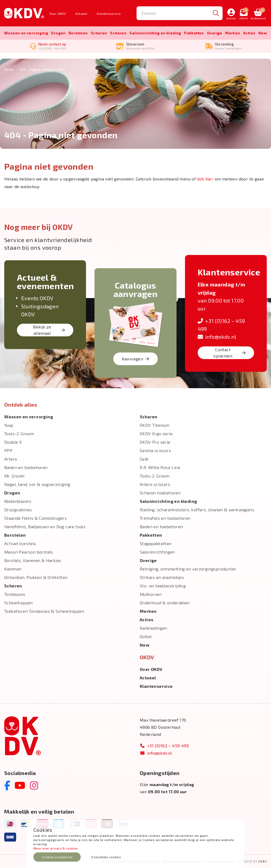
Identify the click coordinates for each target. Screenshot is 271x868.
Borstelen (78, 33)
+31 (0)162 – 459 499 (164, 746)
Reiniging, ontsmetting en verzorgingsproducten (188, 569)
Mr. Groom (14, 476)
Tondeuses (15, 595)
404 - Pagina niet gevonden (42, 70)
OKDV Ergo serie (156, 434)
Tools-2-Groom (19, 434)
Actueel (81, 13)
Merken (233, 33)
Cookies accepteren (57, 857)
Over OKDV (58, 13)
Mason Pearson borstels (29, 552)
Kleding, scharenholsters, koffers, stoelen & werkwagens (197, 510)
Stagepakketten (156, 544)
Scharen (118, 33)
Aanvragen (135, 359)
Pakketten (194, 33)
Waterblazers (18, 502)
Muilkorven (151, 595)
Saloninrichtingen (157, 552)
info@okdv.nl (217, 337)
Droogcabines (18, 510)
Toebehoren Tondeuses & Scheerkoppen (44, 612)
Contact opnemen (229, 353)
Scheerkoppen (19, 603)
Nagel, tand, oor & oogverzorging (37, 485)
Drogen (58, 33)
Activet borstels (20, 544)
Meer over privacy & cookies (56, 848)
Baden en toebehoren (26, 468)
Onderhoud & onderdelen (165, 603)
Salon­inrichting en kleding (155, 33)
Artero (11, 459)
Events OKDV (37, 299)
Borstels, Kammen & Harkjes (33, 561)
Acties (249, 33)
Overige (215, 33)
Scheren (99, 33)
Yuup (9, 426)
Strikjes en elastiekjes (162, 578)
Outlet (146, 637)
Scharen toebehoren (160, 493)
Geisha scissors (155, 451)
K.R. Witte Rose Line (160, 468)
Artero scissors (155, 485)
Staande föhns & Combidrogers (35, 519)
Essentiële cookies (106, 857)
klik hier (205, 179)
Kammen (13, 569)
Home (9, 70)
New (263, 33)
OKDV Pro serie (155, 442)
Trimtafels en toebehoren (165, 519)
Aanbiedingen (153, 628)
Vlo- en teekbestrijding (163, 586)
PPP (8, 451)
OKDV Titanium (155, 426)
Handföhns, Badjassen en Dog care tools (45, 527)
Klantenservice (109, 13)
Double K (13, 442)
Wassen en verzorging (26, 33)
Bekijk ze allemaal (49, 330)
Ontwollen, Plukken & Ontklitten (36, 578)
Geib (144, 459)
